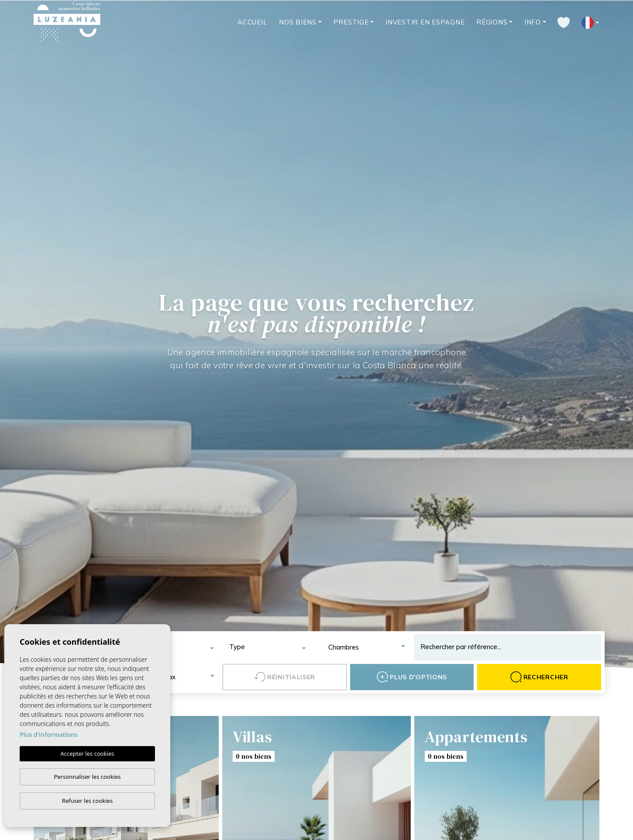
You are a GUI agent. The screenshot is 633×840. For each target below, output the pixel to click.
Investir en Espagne (425, 22)
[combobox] (175, 647)
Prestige (351, 22)
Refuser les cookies (87, 801)
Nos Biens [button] (298, 22)
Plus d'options (412, 677)
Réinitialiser (285, 677)
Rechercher (539, 677)
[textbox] (179, 647)
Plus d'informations (49, 735)
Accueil (252, 22)
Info (533, 22)
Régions (492, 22)
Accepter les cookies (87, 754)
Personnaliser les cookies (87, 777)
